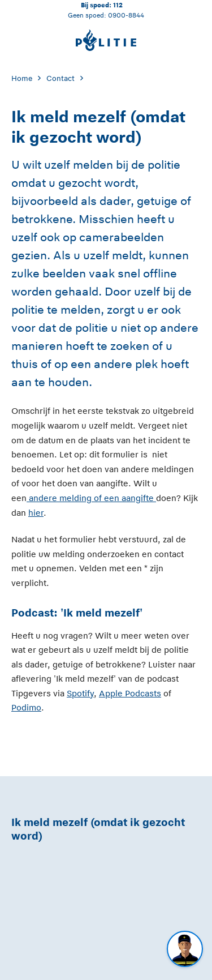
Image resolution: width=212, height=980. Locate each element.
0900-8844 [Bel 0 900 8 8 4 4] (126, 15)
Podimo (26, 707)
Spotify (80, 693)
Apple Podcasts (130, 693)
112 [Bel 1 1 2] (118, 5)
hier (36, 513)
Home (22, 78)
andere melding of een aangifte (92, 498)
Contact (60, 78)
